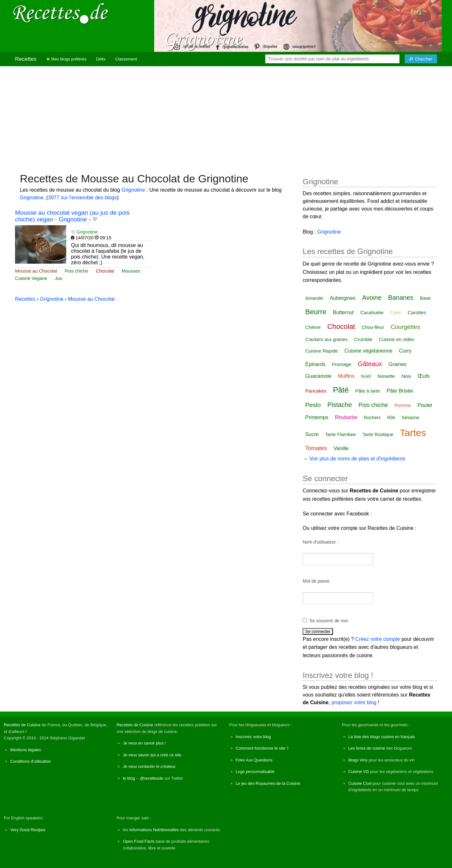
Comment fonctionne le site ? (262, 748)
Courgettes (405, 327)
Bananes (401, 298)
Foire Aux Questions (254, 760)
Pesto (313, 405)
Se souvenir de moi (329, 621)
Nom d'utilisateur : (321, 542)
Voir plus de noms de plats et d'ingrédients (357, 459)
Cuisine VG (359, 772)
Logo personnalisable (255, 772)
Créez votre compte (378, 639)
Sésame (411, 417)
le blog (129, 778)
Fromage (342, 364)
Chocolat (105, 271)
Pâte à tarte (368, 391)
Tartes (413, 433)
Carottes (417, 312)
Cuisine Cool (360, 783)
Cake (396, 312)
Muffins (346, 376)
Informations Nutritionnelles (154, 830)
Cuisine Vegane (31, 278)
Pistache (340, 405)
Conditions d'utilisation (31, 761)
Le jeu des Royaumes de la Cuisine (268, 783)
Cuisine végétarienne (369, 351)
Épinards (315, 364)
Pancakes (316, 391)
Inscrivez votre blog (253, 737)
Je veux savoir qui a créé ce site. (153, 755)
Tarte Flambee (341, 434)
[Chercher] (421, 59)
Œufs (424, 376)
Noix (406, 376)
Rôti (391, 418)
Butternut (343, 312)
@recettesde (152, 778)
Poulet (425, 405)
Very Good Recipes (28, 830)
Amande (314, 298)
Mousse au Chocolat (36, 271)
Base (425, 298)
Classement (126, 59)
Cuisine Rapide (321, 351)
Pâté (341, 390)
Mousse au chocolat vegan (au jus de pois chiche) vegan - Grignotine (72, 216)
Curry (405, 351)
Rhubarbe (346, 417)
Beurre (316, 312)
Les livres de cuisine (367, 748)
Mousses (131, 271)
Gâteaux (370, 364)
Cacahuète (372, 312)
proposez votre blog (354, 702)
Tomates (316, 448)
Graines (398, 364)
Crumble (363, 339)
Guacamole (318, 376)
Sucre (312, 434)
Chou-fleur (373, 327)
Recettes (26, 59)
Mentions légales (26, 750)
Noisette (386, 376)
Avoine (372, 298)
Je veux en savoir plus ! (144, 743)
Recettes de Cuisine (22, 725)
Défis (101, 59)
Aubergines (343, 298)
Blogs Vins (358, 760)
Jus (59, 278)
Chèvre (313, 327)
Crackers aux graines (326, 339)
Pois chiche (76, 271)
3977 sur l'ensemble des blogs (83, 198)
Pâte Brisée (400, 391)
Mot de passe (316, 581)
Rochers (372, 418)
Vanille (341, 448)
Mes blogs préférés (66, 59)
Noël (366, 376)
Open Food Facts (139, 841)
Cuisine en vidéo (396, 339)
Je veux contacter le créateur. (150, 766)
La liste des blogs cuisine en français (382, 737)
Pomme (403, 405)
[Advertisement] (226, 116)
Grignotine (133, 190)
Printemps (317, 417)
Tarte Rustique (378, 434)
